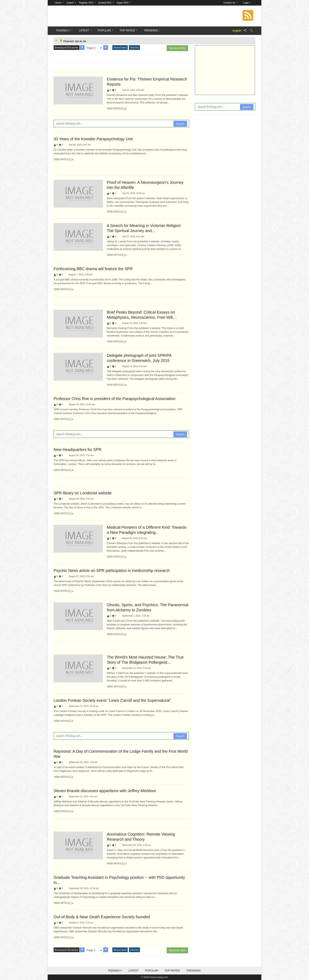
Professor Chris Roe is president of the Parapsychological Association (114, 399)
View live (134, 48)
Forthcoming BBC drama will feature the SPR (93, 269)
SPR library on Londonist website (83, 493)
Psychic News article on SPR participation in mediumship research (112, 571)
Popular (152, 971)
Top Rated (172, 971)
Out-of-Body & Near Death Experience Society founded (102, 917)
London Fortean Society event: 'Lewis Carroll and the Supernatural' (112, 700)
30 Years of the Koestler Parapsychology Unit (93, 139)
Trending (193, 971)
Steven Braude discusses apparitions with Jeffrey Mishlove (105, 791)
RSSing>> (115, 971)
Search (180, 124)
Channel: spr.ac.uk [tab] (73, 41)
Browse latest (120, 48)
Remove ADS (177, 48)
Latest (134, 971)
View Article (117, 109)
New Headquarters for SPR (77, 450)
